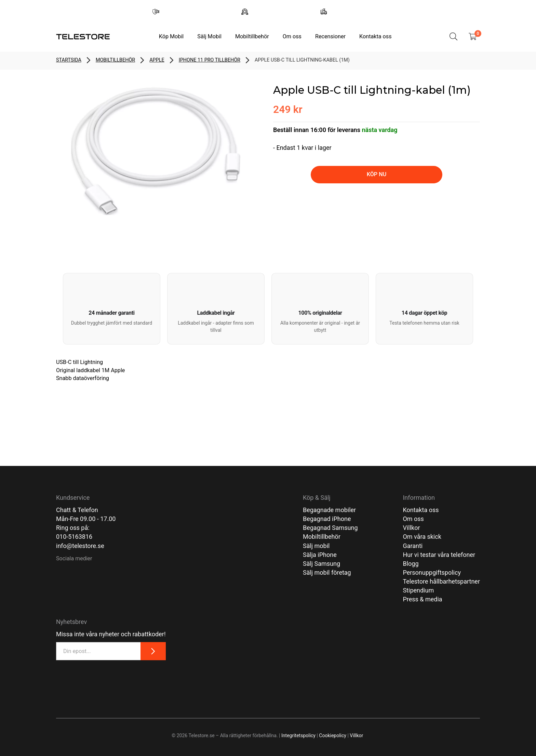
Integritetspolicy (298, 735)
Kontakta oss (375, 36)
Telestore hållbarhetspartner (441, 581)
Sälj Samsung (321, 564)
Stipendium (418, 590)
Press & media (422, 599)
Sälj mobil (316, 546)
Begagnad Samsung (330, 528)
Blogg (411, 564)
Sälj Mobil (209, 36)
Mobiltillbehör (252, 36)
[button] (112, 309)
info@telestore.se (80, 546)
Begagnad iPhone (327, 519)
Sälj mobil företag (327, 572)
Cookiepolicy (333, 735)
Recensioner (330, 36)
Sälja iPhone (320, 555)
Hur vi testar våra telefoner (439, 555)
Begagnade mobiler (329, 510)
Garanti (413, 546)
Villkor (411, 528)
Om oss (292, 36)
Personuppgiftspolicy (432, 572)
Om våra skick (422, 537)
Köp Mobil (171, 36)
